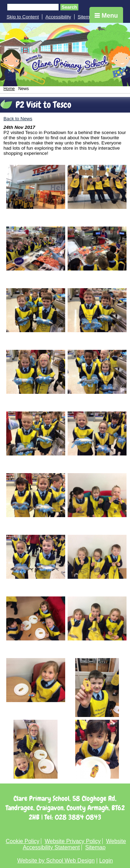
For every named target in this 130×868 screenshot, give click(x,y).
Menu (106, 16)
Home (9, 89)
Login (106, 861)
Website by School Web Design (56, 861)
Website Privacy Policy (73, 841)
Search (69, 7)
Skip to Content (23, 17)
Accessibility (58, 17)
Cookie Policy (23, 841)
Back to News (18, 119)
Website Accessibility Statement (75, 844)
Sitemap (86, 17)
